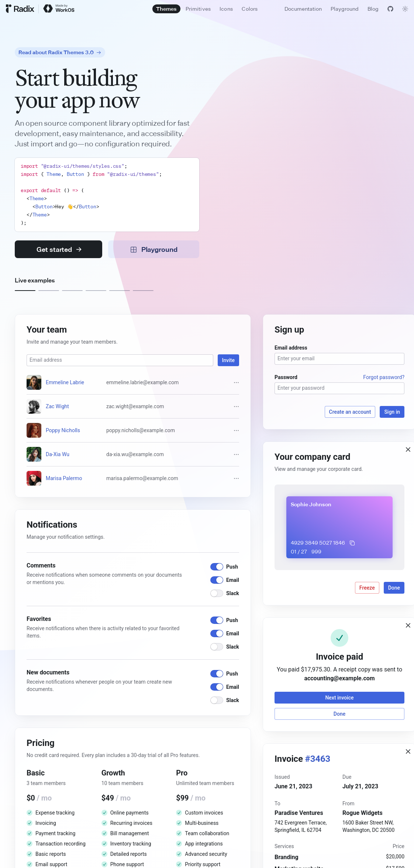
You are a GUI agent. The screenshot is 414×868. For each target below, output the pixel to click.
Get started (59, 249)
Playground (345, 9)
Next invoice (339, 698)
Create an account (350, 412)
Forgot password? (384, 377)
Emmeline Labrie (65, 382)
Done (394, 588)
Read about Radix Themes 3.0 (60, 52)
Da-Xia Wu (58, 454)
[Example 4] (96, 291)
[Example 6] (143, 291)
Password (286, 377)
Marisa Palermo (64, 478)
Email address (291, 348)
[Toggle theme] (405, 9)
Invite (228, 360)
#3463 (318, 759)
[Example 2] (49, 291)
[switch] (217, 567)
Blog (373, 9)
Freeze (367, 588)
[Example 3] (72, 291)
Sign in (392, 412)
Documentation (303, 9)
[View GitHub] (390, 9)
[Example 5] (120, 291)
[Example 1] (25, 291)
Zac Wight (57, 406)
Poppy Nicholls (63, 430)
